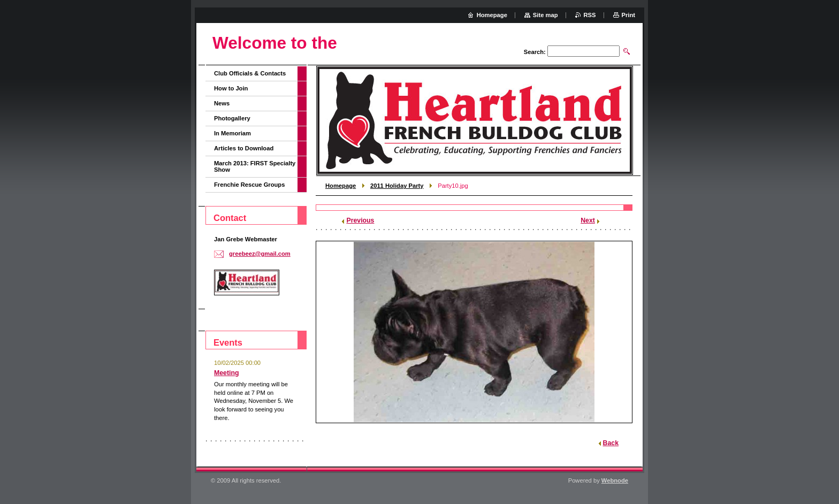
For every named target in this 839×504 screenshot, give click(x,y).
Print (628, 15)
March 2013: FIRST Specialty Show (255, 166)
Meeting (227, 373)
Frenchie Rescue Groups (249, 185)
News (222, 103)
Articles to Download (244, 148)
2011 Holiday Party (397, 186)
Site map (546, 15)
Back (611, 443)
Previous (360, 220)
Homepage (341, 186)
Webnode (615, 480)
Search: (535, 52)
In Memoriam (232, 133)
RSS (590, 15)
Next (588, 220)
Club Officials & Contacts (250, 73)
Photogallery (232, 118)
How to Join (231, 88)
